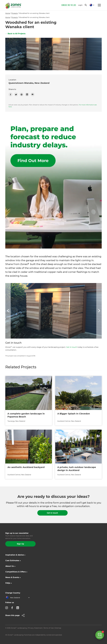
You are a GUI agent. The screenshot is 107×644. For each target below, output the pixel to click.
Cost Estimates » (13, 561)
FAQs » (9, 583)
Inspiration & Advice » (15, 555)
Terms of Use (49, 628)
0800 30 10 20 (69, 5)
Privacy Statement (35, 628)
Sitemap (58, 628)
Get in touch (72, 347)
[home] (13, 5)
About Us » (10, 566)
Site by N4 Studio (12, 638)
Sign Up (20, 544)
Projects (14, 13)
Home (8, 13)
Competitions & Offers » (16, 572)
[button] (91, 5)
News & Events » (13, 577)
